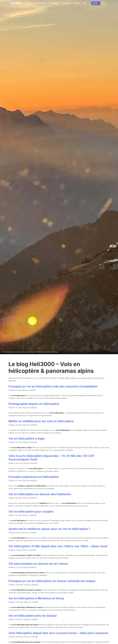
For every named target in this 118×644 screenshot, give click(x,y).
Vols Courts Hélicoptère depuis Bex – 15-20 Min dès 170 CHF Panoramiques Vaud (51, 458)
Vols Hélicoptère (41, 3)
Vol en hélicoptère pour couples (31, 512)
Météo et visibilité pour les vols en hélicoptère (41, 421)
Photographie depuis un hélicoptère (34, 404)
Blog (85, 3)
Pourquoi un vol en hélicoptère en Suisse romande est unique (52, 581)
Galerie (77, 3)
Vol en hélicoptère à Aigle (27, 439)
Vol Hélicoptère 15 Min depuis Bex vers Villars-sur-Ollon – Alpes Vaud (58, 546)
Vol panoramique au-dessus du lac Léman (38, 564)
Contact (96, 3)
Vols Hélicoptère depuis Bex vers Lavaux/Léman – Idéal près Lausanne (58, 633)
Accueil (29, 3)
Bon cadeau (54, 3)
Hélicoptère (67, 3)
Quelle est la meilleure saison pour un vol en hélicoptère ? (49, 529)
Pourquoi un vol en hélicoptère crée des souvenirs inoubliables (53, 386)
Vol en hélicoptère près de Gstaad (33, 616)
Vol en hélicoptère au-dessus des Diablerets (40, 494)
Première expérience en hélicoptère (34, 477)
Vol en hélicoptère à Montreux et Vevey (36, 598)
